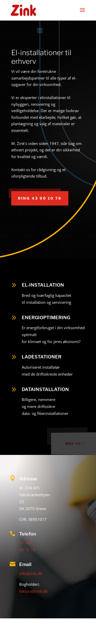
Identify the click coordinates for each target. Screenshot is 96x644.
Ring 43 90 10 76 (40, 198)
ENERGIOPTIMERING (46, 318)
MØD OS (74, 443)
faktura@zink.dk (33, 591)
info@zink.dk (31, 573)
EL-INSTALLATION (43, 285)
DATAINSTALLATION (45, 389)
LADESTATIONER (42, 357)
